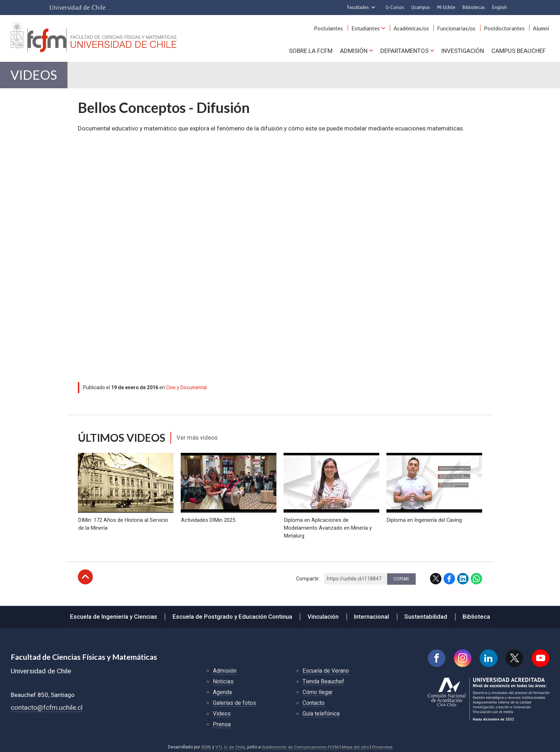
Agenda (222, 689)
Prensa (222, 721)
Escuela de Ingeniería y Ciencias (116, 613)
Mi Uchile (446, 7)
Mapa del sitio (356, 744)
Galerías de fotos (234, 700)
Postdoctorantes (505, 28)
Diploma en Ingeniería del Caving (424, 517)
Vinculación (324, 613)
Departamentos (404, 50)
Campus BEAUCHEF (519, 50)
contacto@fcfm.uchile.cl (47, 705)
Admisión (353, 50)
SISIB (205, 744)
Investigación (462, 50)
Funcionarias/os (458, 28)
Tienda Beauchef (323, 678)
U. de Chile (233, 744)
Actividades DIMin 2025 (208, 517)
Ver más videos (198, 439)
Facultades (358, 7)
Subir (85, 574)
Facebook (449, 575)
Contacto (314, 700)
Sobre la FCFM (310, 50)
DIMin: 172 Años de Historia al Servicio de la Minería (123, 521)
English (499, 7)
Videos (35, 76)
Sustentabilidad (424, 613)
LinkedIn (463, 575)
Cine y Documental (187, 389)
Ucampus (421, 7)
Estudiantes (368, 28)
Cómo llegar (317, 689)
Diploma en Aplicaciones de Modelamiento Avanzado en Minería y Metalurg (327, 525)
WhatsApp (476, 575)
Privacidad (383, 744)
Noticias (223, 678)
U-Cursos (395, 7)
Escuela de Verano (326, 667)
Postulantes (332, 28)
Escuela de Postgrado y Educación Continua (234, 613)
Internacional (371, 613)
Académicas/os (413, 28)
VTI (217, 744)
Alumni (541, 28)
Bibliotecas (474, 7)
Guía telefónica (321, 710)
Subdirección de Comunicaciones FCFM (300, 744)
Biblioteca (474, 613)
